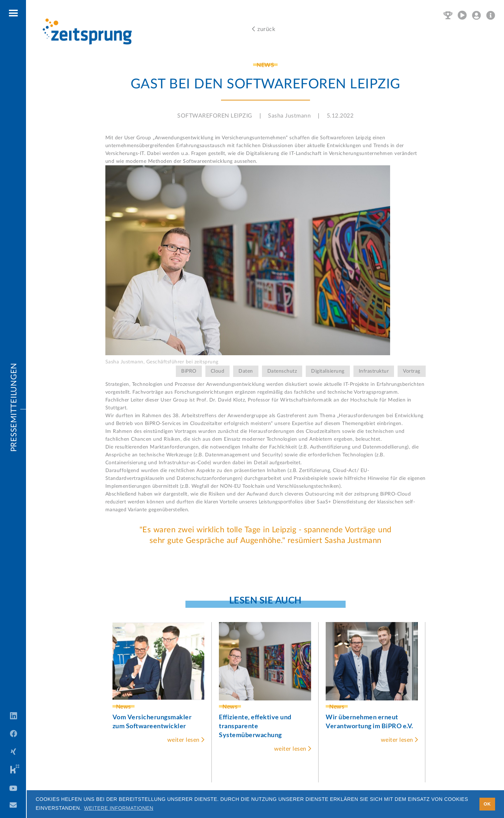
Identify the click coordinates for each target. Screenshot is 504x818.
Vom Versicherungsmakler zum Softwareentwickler (152, 721)
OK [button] (487, 804)
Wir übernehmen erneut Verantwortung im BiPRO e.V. (369, 721)
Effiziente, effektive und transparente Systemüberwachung (255, 726)
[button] (14, 14)
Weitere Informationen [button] (119, 808)
